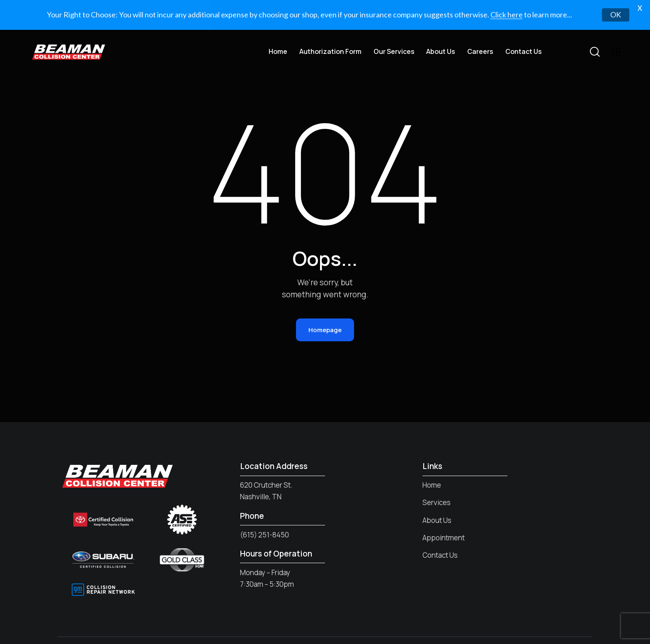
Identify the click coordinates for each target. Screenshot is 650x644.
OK (616, 15)
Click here (507, 15)
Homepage (325, 307)
